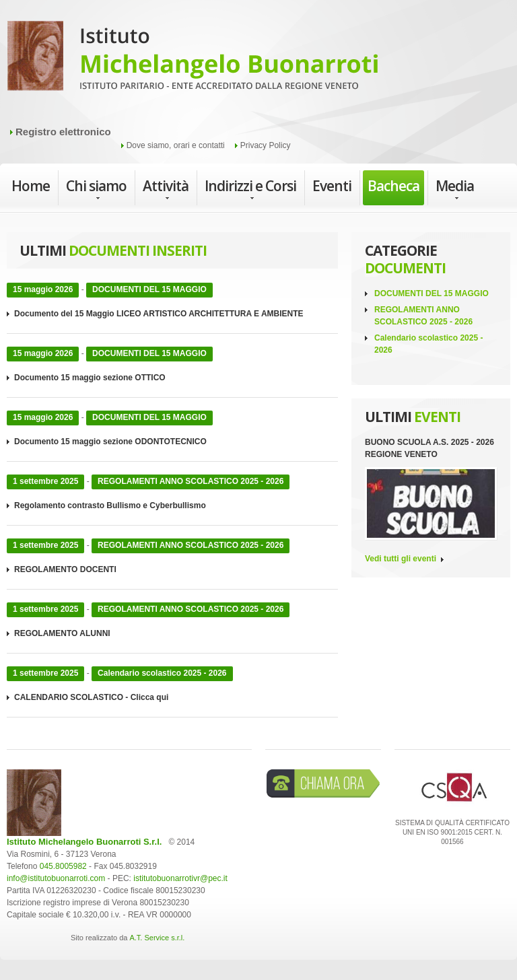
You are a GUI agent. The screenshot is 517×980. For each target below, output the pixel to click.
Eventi (332, 186)
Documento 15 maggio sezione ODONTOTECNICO (110, 442)
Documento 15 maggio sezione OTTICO (90, 378)
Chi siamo (96, 189)
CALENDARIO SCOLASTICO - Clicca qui (91, 697)
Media (455, 189)
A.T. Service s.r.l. (157, 938)
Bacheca (393, 186)
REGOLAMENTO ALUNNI (62, 633)
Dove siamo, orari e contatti (176, 145)
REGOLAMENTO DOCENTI (65, 569)
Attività (166, 189)
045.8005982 (63, 866)
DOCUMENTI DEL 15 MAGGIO (432, 293)
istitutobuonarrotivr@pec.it (180, 878)
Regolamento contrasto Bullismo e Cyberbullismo (110, 505)
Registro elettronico (63, 132)
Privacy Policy (266, 145)
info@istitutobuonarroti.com (56, 878)
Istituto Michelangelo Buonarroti (193, 61)
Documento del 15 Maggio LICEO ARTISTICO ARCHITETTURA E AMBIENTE (159, 314)
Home (31, 186)
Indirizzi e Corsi (250, 189)
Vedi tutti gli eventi (401, 559)
